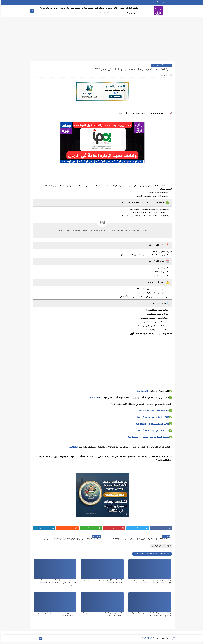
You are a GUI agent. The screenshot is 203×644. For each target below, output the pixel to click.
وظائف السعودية (111, 8)
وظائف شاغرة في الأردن (128, 8)
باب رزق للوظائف (145, 638)
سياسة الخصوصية (166, 2)
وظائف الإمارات (86, 8)
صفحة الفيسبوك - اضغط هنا (153, 411)
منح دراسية (64, 8)
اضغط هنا (141, 391)
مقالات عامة (115, 13)
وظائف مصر (74, 8)
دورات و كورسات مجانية (48, 8)
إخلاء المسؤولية (102, 13)
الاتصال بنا (154, 2)
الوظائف (72, 447)
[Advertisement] (102, 40)
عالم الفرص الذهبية (129, 13)
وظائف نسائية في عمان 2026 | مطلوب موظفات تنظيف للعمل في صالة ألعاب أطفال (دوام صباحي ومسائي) (57, 583)
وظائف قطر (98, 8)
